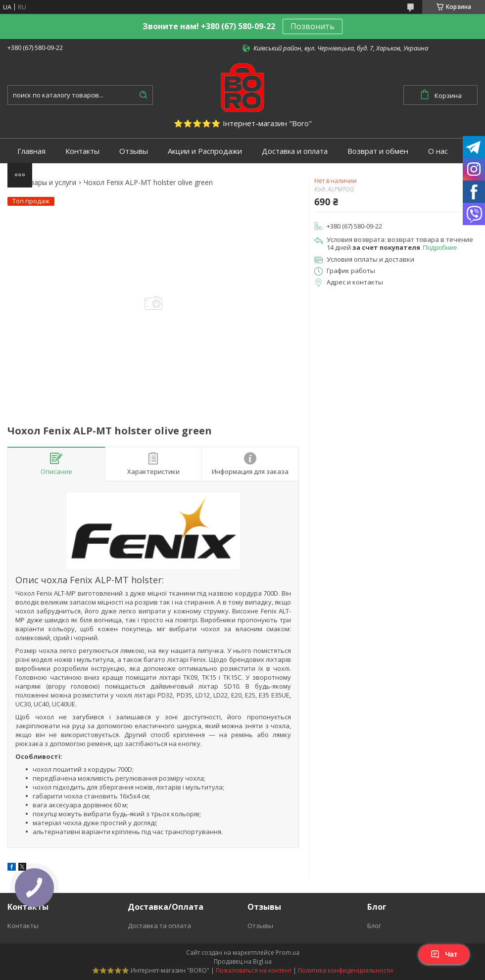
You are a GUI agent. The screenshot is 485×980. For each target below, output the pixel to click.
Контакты (82, 151)
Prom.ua (288, 953)
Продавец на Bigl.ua (243, 961)
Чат (444, 954)
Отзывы (134, 151)
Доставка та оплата (159, 926)
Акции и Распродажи (205, 151)
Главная (31, 151)
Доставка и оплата (295, 151)
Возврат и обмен (378, 151)
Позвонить (313, 26)
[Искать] (143, 95)
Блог (374, 926)
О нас (438, 151)
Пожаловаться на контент (254, 970)
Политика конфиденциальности (345, 970)
